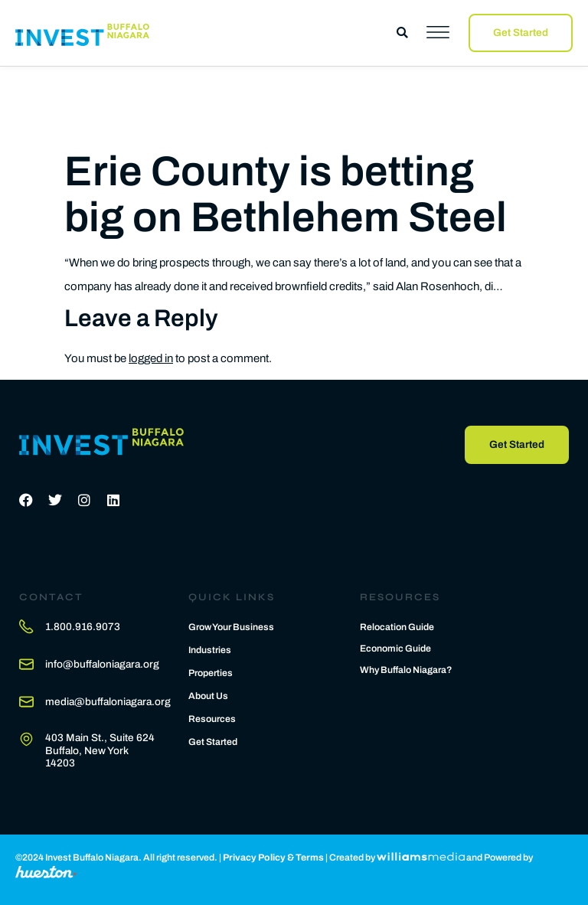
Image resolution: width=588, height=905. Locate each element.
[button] (402, 33)
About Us (208, 696)
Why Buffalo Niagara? (406, 670)
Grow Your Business (231, 627)
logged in (151, 358)
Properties (211, 673)
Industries (210, 650)
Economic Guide (395, 649)
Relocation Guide (397, 627)
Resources (212, 719)
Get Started (213, 742)
